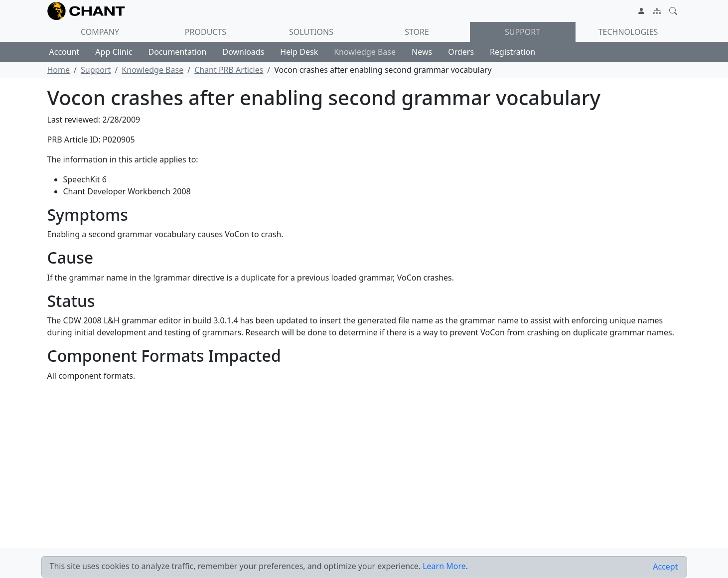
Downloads (244, 52)
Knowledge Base (365, 52)
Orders (461, 52)
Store (417, 32)
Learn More (444, 566)
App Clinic (114, 52)
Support (522, 32)
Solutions (311, 32)
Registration (512, 52)
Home (59, 70)
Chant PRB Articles (229, 70)
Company (100, 32)
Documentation (177, 52)
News (422, 52)
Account (65, 52)
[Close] (665, 567)
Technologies (628, 32)
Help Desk (299, 52)
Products (206, 32)
